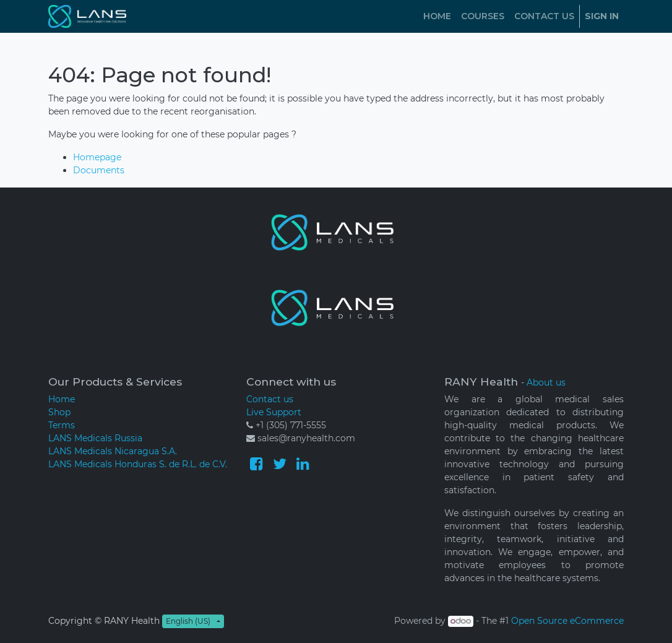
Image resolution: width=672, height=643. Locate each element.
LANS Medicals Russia (95, 438)
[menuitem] (437, 16)
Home (62, 399)
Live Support (274, 412)
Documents (99, 170)
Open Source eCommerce (567, 621)
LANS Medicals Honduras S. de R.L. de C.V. (138, 464)
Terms (62, 425)
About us (546, 382)
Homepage (97, 157)
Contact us (270, 399)
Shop (59, 412)
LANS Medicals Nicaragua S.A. (113, 451)
